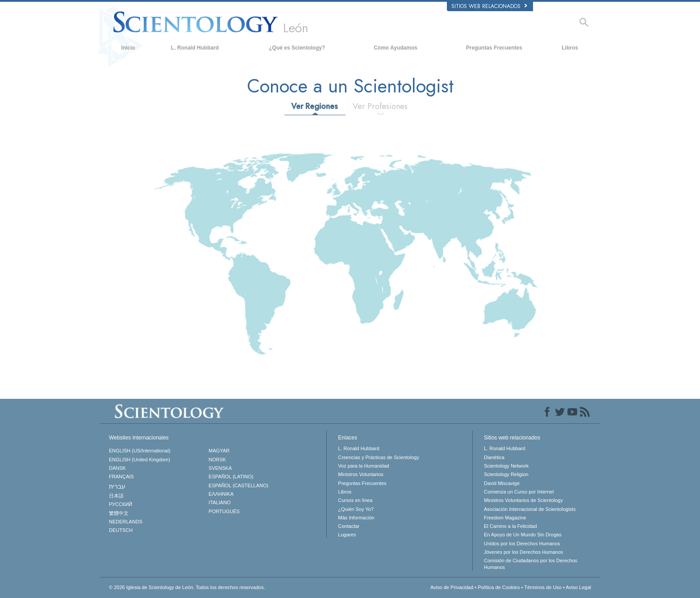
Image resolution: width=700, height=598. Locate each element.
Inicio (128, 48)
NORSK (217, 460)
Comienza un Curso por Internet (519, 492)
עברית (117, 486)
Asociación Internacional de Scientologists (530, 509)
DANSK (117, 468)
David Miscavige (502, 483)
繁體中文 (119, 513)
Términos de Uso (543, 587)
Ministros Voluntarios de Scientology (523, 500)
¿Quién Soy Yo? (356, 509)
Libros (570, 48)
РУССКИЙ (121, 504)
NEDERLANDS (126, 522)
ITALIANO (219, 502)
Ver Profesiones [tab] (380, 106)
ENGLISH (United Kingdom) (140, 460)
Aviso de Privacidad (452, 587)
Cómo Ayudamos (396, 48)
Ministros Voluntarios (361, 474)
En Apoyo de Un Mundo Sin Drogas (523, 535)
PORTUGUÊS (224, 511)
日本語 (116, 496)
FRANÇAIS (121, 477)
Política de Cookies (499, 587)
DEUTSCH (121, 530)
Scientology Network (506, 466)
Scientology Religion (506, 474)
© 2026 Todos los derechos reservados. (187, 587)
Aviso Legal (578, 587)
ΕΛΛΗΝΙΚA (221, 494)
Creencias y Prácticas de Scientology (379, 457)
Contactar (349, 526)
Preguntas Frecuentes (494, 48)
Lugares (347, 535)
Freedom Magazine (505, 518)
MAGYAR (219, 451)
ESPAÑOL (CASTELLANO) (238, 485)
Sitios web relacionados (489, 6)
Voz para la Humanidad (363, 466)
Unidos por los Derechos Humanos (522, 544)
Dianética (494, 457)
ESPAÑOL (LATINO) (231, 477)
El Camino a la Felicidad (510, 526)
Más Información (356, 518)
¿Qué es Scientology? (297, 48)
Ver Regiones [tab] (315, 106)
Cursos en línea (355, 500)
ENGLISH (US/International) (140, 451)
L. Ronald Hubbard (195, 48)
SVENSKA (220, 468)
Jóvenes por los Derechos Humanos (523, 552)
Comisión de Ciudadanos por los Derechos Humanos (531, 564)
